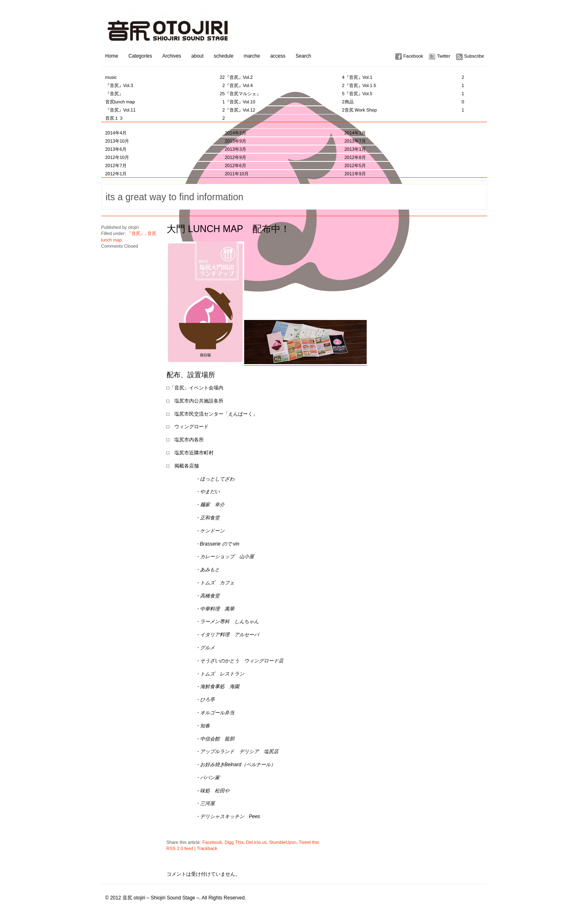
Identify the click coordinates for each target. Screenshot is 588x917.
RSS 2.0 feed (180, 848)
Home (112, 56)
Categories (140, 56)
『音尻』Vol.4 (285, 85)
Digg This (234, 842)
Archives (172, 56)
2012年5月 (355, 166)
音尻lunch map (165, 102)
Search (303, 56)
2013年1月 (355, 149)
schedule (224, 56)
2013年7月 (355, 141)
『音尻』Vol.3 (165, 85)
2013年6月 (116, 149)
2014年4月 (116, 133)
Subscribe (474, 56)
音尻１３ (165, 118)
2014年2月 (236, 133)
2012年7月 (116, 166)
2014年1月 (355, 133)
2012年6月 (236, 166)
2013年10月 (117, 141)
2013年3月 (236, 149)
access (278, 56)
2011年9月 (355, 174)
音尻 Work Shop (404, 110)
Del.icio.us (256, 842)
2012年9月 (236, 157)
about (198, 56)
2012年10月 (117, 157)
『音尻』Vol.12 (285, 110)
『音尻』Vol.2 (285, 77)
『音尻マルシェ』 (285, 94)
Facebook (413, 56)
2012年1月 (116, 174)
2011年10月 (237, 174)
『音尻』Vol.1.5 (404, 85)
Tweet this (309, 842)
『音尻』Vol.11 (165, 110)
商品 (404, 102)
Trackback (207, 848)
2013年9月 (236, 141)
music (165, 77)
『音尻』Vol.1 (404, 77)
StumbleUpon (283, 842)
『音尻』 (165, 94)
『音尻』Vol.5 (404, 94)
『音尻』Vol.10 (285, 102)
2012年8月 (355, 157)
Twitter (443, 56)
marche (252, 56)
